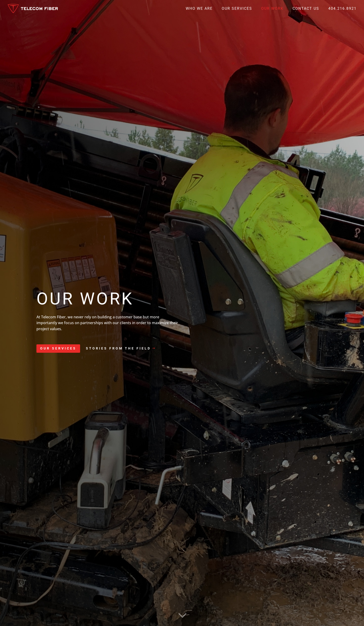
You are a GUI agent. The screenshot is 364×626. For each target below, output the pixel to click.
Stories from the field (118, 348)
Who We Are (199, 9)
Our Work (272, 9)
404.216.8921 (342, 9)
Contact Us (306, 9)
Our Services (237, 9)
